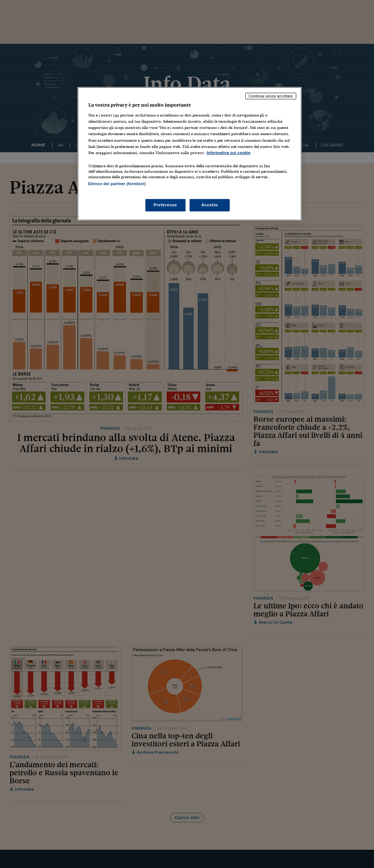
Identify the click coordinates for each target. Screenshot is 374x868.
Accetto (210, 205)
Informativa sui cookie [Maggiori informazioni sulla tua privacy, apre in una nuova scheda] (229, 153)
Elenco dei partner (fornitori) (117, 184)
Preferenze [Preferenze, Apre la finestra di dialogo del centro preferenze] (165, 205)
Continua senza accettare (271, 96)
